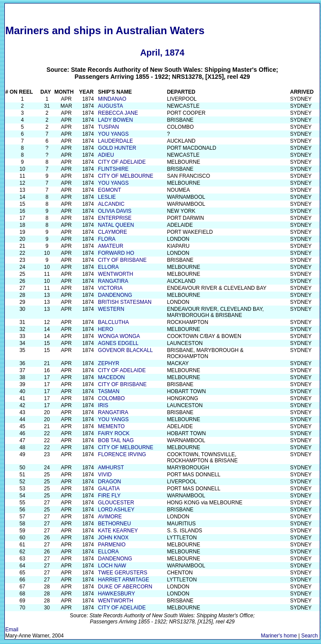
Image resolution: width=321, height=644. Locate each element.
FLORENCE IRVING (122, 454)
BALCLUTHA (113, 322)
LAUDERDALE (115, 141)
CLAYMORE (112, 232)
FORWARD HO (116, 253)
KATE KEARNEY (118, 531)
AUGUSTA (110, 106)
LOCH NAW (112, 566)
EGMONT (110, 190)
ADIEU (106, 155)
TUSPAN (108, 127)
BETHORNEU (114, 524)
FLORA (107, 239)
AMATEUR (111, 246)
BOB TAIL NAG (116, 440)
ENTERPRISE (115, 218)
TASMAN (109, 391)
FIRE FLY (109, 496)
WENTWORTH (115, 274)
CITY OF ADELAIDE (122, 162)
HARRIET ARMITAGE (124, 580)
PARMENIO (112, 545)
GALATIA (109, 489)
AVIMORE (110, 517)
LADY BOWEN (115, 120)
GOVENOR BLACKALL (125, 350)
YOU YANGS (113, 134)
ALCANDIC (111, 204)
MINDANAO (112, 99)
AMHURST (111, 468)
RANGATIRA (113, 281)
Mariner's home (279, 636)
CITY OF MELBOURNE (126, 176)
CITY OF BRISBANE (122, 260)
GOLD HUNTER (117, 148)
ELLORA (108, 267)
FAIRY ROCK (114, 433)
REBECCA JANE (118, 113)
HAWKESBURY (117, 594)
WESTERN (111, 309)
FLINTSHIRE (113, 169)
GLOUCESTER (116, 503)
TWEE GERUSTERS (123, 573)
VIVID (105, 475)
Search (310, 636)
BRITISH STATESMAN (125, 302)
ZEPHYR (109, 363)
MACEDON (111, 377)
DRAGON (110, 482)
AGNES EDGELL (118, 343)
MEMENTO (111, 426)
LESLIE (107, 197)
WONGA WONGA (119, 336)
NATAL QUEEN (116, 225)
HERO (106, 329)
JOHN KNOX (113, 538)
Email (12, 630)
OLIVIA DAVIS (115, 211)
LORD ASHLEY (116, 510)
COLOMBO (111, 398)
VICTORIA (110, 288)
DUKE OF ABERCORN (125, 587)
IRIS (103, 405)
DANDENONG (115, 295)
